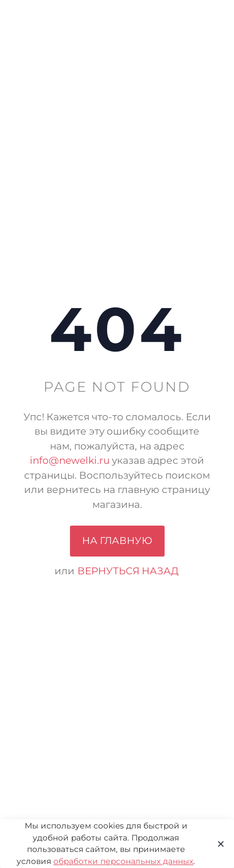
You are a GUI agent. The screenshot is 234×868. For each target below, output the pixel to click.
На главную (117, 540)
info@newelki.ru (70, 460)
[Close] (218, 844)
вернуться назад (128, 571)
